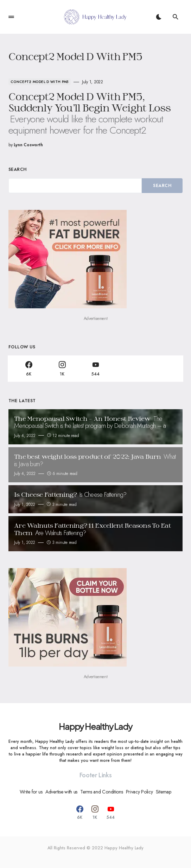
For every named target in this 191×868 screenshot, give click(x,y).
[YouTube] (95, 369)
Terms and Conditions (101, 792)
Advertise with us (61, 792)
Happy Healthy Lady (95, 726)
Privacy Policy (139, 792)
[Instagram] (62, 369)
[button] (11, 17)
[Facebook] (29, 369)
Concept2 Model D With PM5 (40, 82)
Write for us (31, 792)
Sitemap (164, 792)
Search (18, 169)
